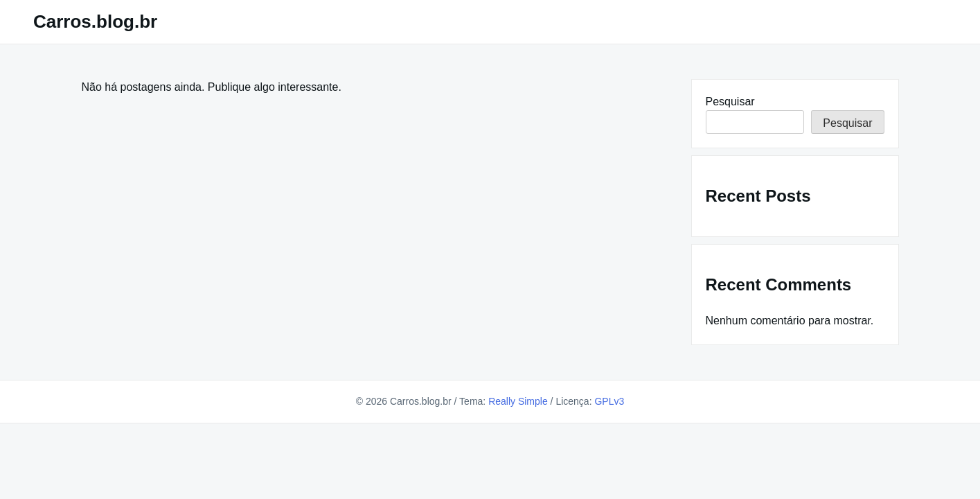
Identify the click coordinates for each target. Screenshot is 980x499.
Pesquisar (730, 102)
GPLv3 (609, 401)
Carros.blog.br (95, 21)
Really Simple (518, 401)
